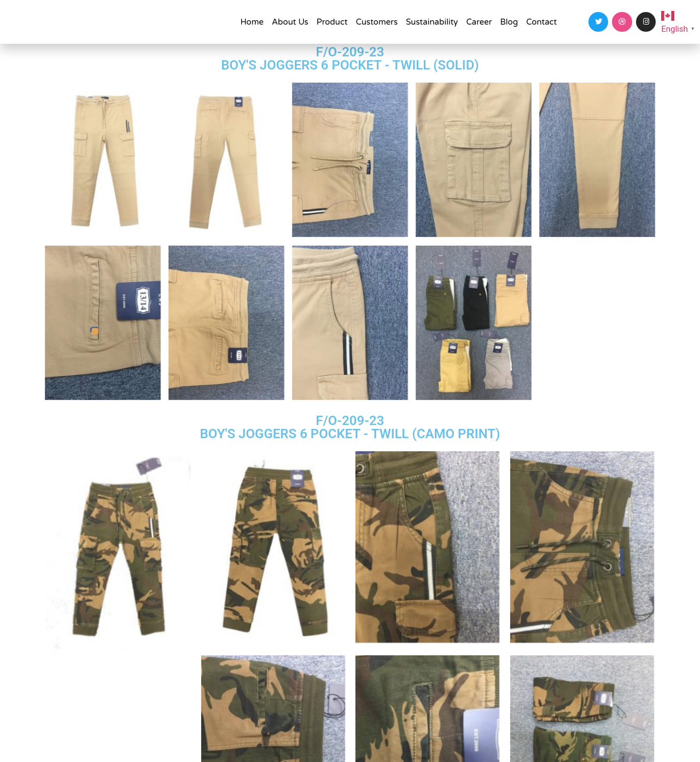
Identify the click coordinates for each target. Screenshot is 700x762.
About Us (290, 22)
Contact (541, 22)
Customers (377, 22)
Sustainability (432, 22)
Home (252, 22)
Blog (509, 22)
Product (332, 22)
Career (479, 22)
